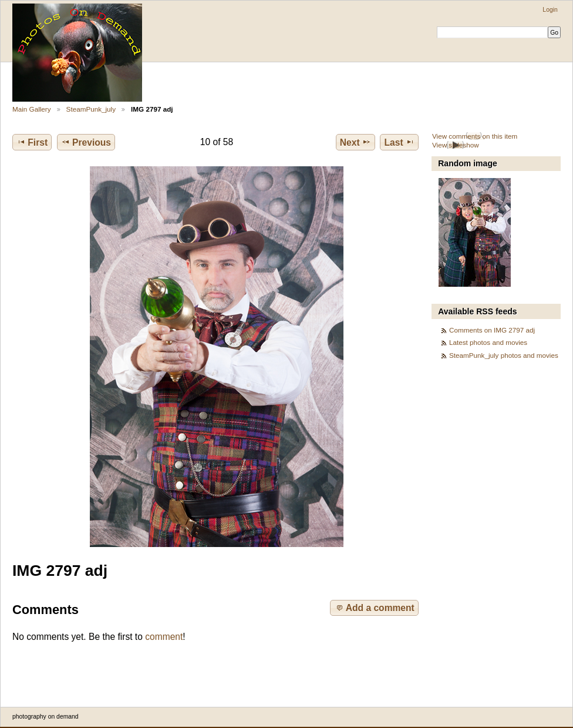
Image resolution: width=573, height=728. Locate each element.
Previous (86, 142)
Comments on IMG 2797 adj (492, 330)
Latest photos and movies (488, 342)
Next (355, 142)
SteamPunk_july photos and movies (504, 355)
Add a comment (375, 608)
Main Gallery (32, 109)
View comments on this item (475, 136)
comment (164, 637)
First (32, 142)
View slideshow (456, 145)
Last (400, 142)
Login (550, 10)
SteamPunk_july (91, 109)
